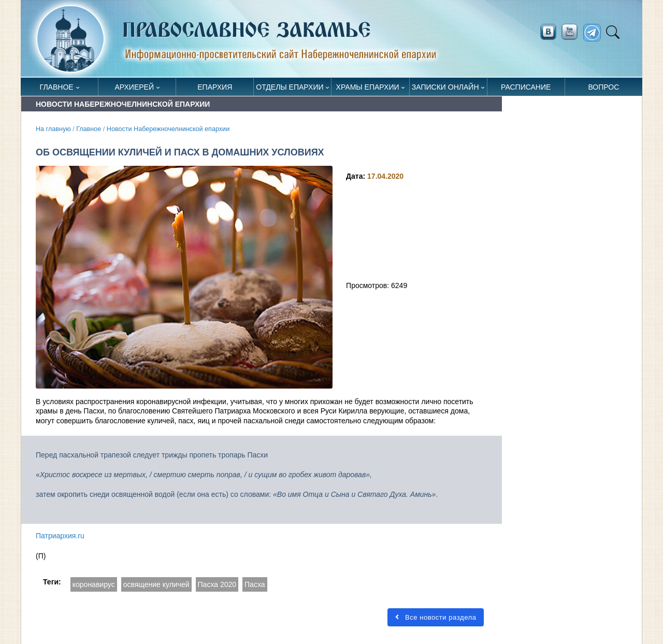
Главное (57, 87)
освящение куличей (156, 584)
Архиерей (134, 87)
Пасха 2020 (217, 584)
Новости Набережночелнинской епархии (168, 129)
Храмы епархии (368, 87)
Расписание (526, 87)
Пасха (255, 584)
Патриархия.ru (60, 536)
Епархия (215, 87)
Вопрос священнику (604, 89)
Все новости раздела (436, 617)
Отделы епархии (290, 87)
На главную (53, 129)
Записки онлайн (445, 87)
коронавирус (94, 584)
